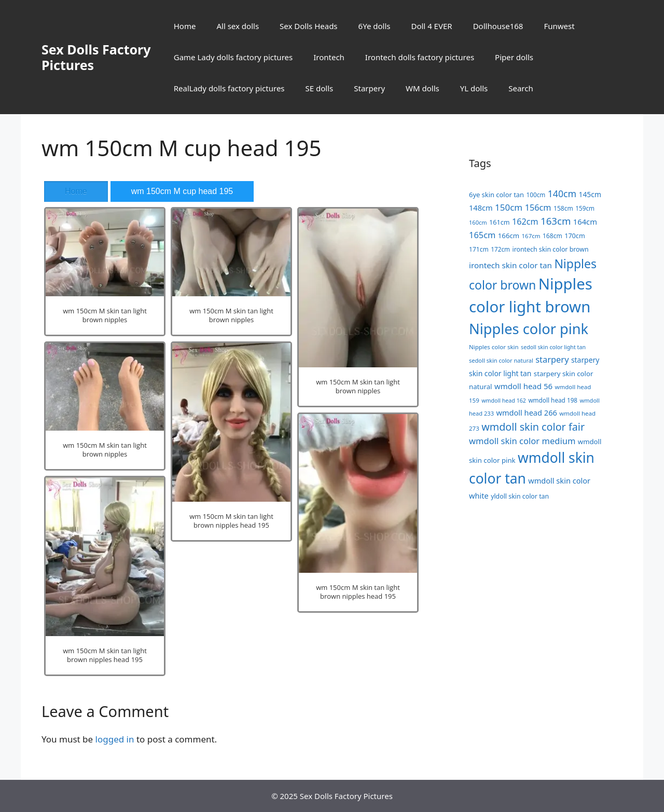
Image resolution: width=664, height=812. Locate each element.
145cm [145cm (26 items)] (590, 194)
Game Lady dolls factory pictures (233, 57)
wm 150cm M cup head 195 (182, 191)
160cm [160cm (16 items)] (478, 222)
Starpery (369, 88)
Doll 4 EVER (431, 26)
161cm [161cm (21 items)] (500, 222)
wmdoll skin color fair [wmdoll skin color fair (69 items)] (533, 427)
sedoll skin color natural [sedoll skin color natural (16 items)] (501, 360)
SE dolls (320, 88)
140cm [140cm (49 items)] (562, 194)
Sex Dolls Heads (308, 26)
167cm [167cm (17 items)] (531, 236)
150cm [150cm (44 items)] (509, 207)
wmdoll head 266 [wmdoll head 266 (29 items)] (526, 412)
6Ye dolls (375, 26)
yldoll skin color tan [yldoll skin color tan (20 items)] (520, 496)
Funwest (559, 26)
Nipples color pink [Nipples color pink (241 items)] (529, 329)
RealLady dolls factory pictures (229, 88)
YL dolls (474, 88)
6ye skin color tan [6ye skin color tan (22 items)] (496, 195)
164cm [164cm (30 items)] (585, 222)
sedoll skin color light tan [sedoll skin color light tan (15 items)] (553, 347)
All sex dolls (238, 26)
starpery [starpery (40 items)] (552, 359)
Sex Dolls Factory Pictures (96, 57)
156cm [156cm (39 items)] (538, 208)
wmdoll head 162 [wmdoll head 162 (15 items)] (504, 401)
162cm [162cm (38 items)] (525, 222)
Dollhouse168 (498, 26)
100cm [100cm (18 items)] (536, 195)
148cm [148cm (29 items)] (481, 208)
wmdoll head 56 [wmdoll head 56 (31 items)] (523, 386)
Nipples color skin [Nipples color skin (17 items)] (494, 347)
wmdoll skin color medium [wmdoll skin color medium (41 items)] (522, 441)
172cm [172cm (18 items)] (500, 249)
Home (185, 26)
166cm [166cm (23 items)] (509, 236)
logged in (115, 739)
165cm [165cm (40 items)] (482, 235)
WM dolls (423, 88)
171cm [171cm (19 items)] (479, 249)
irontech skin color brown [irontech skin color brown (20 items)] (550, 249)
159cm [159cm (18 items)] (585, 208)
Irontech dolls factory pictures (420, 57)
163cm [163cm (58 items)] (556, 221)
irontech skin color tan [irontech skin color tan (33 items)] (510, 265)
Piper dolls (514, 57)
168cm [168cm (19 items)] (552, 236)
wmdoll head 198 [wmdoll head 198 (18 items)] (553, 400)
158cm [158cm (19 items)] (563, 208)
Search (521, 88)
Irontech (329, 57)
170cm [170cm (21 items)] (575, 236)
